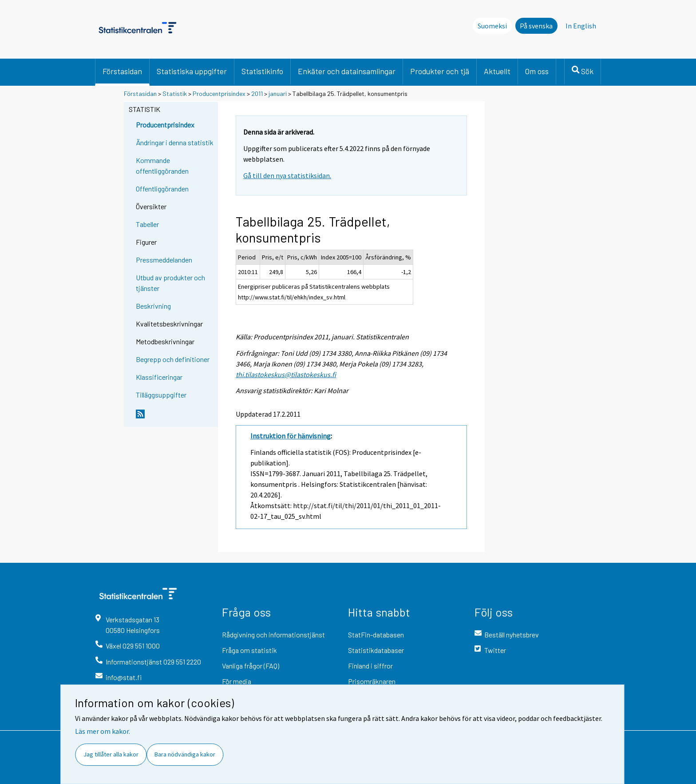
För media (237, 681)
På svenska (536, 26)
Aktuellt (497, 71)
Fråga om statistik (249, 650)
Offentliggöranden (162, 189)
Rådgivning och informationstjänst (273, 635)
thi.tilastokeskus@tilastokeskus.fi (286, 374)
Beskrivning (153, 306)
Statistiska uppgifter (192, 71)
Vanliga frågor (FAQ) (251, 666)
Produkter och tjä (440, 71)
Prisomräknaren (372, 681)
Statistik (175, 94)
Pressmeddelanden (164, 260)
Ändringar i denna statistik (175, 142)
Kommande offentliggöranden (162, 165)
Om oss (537, 71)
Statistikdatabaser (376, 650)
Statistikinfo (262, 71)
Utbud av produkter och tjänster (170, 283)
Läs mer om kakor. (103, 731)
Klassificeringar (159, 377)
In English (581, 26)
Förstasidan (122, 71)
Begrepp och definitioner (173, 359)
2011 (257, 94)
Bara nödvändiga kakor (185, 754)
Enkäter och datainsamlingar (347, 71)
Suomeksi (492, 26)
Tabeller (147, 224)
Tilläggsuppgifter (161, 395)
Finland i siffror (370, 666)
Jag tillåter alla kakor (111, 754)
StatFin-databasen (376, 635)
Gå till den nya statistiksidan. (287, 175)
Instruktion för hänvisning (291, 436)
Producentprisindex (219, 94)
